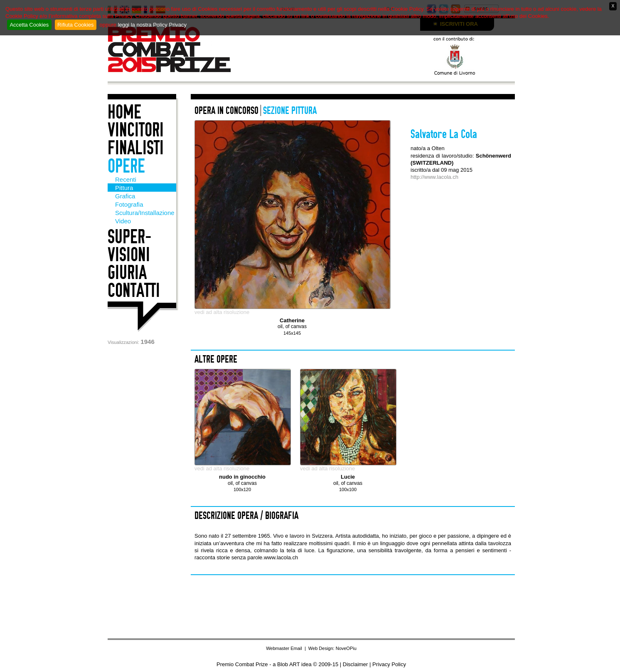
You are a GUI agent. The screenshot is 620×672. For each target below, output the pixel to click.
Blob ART (288, 664)
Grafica (125, 196)
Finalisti (136, 148)
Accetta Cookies (29, 25)
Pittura (124, 188)
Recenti (126, 179)
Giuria (127, 273)
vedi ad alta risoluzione (222, 312)
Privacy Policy (389, 664)
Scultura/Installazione (145, 213)
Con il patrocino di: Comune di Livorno (411, 55)
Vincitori (136, 130)
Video (123, 221)
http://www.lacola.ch (434, 177)
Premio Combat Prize (179, 49)
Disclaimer (356, 664)
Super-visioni (130, 246)
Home (124, 112)
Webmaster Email (284, 648)
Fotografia (129, 204)
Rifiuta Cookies (75, 25)
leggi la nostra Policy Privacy (152, 25)
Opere (126, 166)
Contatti (134, 290)
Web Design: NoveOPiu (332, 648)
